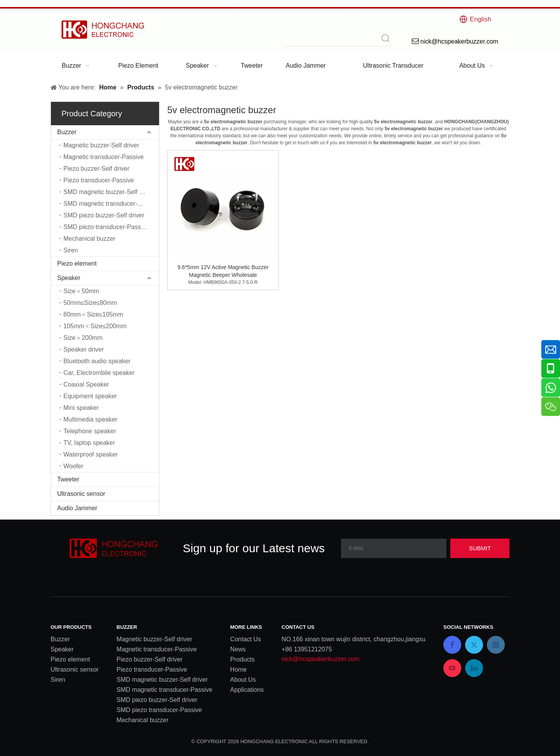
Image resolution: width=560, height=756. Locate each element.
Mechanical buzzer (89, 239)
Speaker (69, 278)
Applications (247, 690)
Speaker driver (84, 349)
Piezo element (77, 263)
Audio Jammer (77, 508)
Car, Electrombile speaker (99, 373)
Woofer (73, 466)
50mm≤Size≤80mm (90, 303)
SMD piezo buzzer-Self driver (104, 215)
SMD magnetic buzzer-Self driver (109, 192)
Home (239, 669)
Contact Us (246, 639)
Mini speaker (81, 408)
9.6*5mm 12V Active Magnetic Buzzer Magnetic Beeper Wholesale (223, 271)
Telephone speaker (90, 431)
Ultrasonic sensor (81, 494)
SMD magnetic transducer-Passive (111, 204)
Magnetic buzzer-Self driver (101, 145)
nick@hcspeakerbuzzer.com (320, 659)
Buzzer (67, 132)
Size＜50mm (81, 291)
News (238, 649)
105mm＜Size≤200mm (95, 326)
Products (242, 659)
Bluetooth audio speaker (97, 361)
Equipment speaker (90, 396)
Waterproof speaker (91, 454)
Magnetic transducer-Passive (103, 157)
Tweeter (68, 479)
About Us (243, 680)
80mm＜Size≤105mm (93, 314)
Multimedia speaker (90, 419)
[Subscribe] (480, 548)
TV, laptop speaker (89, 443)
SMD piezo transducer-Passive (106, 227)
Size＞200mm (83, 338)
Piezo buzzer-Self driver (96, 169)
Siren (71, 250)
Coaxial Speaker (86, 384)
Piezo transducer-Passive (99, 180)
